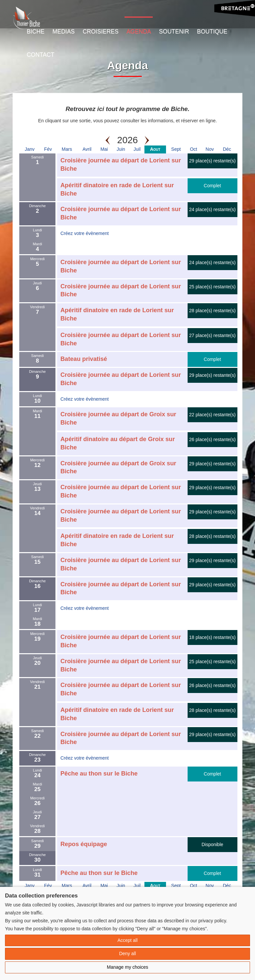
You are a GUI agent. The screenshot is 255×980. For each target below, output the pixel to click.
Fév (48, 149)
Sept (176, 149)
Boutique (212, 31)
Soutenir (174, 31)
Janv (30, 149)
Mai (104, 149)
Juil (137, 149)
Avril (87, 149)
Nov (210, 149)
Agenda (139, 31)
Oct (194, 149)
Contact (40, 55)
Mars (67, 149)
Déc (227, 149)
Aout (155, 149)
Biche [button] (35, 31)
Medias (64, 31)
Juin (121, 149)
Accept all (128, 940)
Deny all (128, 953)
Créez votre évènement (85, 233)
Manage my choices (128, 967)
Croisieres (101, 31)
